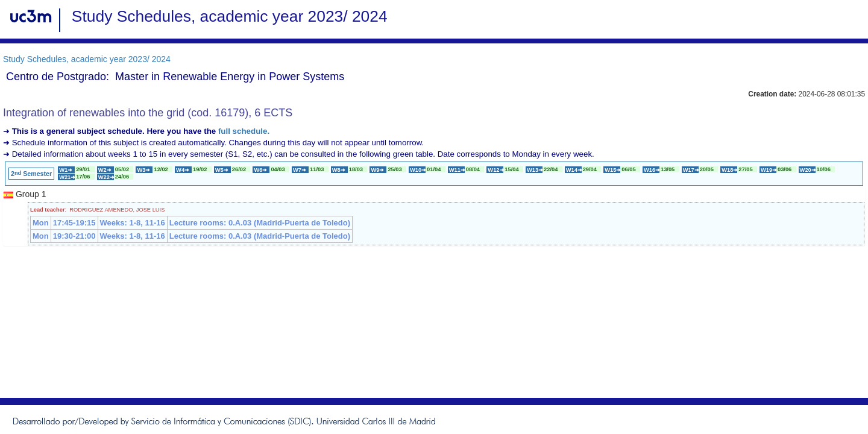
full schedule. (244, 131)
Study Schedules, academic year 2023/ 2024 (87, 59)
